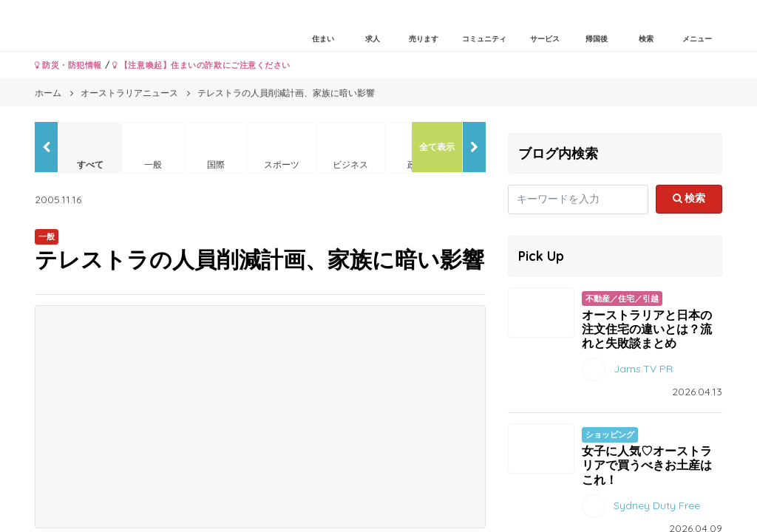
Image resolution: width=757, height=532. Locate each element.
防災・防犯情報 (68, 65)
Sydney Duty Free (657, 505)
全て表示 (437, 147)
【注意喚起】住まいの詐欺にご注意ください (201, 65)
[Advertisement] (260, 417)
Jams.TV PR (643, 369)
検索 (689, 198)
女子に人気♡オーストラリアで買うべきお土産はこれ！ (647, 465)
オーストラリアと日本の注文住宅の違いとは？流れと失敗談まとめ (647, 329)
